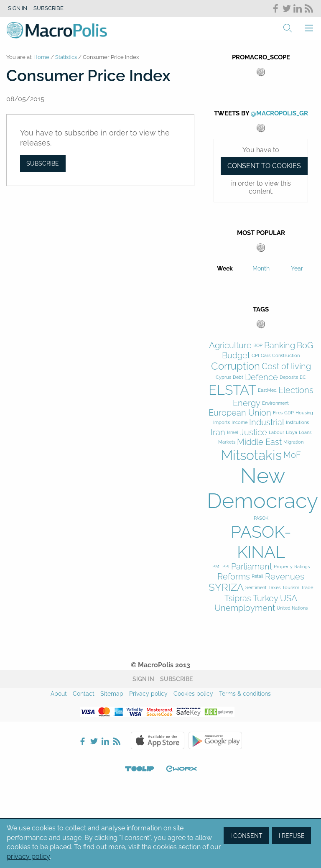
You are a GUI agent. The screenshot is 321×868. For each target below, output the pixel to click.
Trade (307, 588)
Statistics (66, 57)
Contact (84, 694)
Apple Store (158, 740)
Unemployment (245, 608)
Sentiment (256, 588)
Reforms (234, 577)
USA (289, 599)
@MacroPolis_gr (279, 113)
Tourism (291, 588)
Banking (280, 346)
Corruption (236, 366)
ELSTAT (232, 390)
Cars (266, 356)
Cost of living (286, 366)
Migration (293, 442)
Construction (286, 356)
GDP (289, 413)
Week (225, 268)
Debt (238, 377)
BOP (258, 346)
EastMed (267, 390)
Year (297, 268)
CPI (255, 356)
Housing (304, 413)
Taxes (274, 588)
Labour (276, 433)
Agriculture (230, 346)
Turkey (266, 599)
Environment (275, 403)
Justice (253, 433)
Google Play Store (215, 740)
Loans (305, 433)
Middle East (259, 442)
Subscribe (48, 8)
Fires (278, 413)
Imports (222, 423)
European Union (240, 413)
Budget (236, 356)
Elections (296, 390)
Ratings (302, 567)
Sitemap (112, 694)
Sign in (18, 8)
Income (239, 423)
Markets (227, 442)
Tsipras (238, 599)
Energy (247, 403)
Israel (233, 433)
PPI (226, 567)
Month (261, 268)
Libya (292, 433)
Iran (218, 433)
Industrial (267, 423)
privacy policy (28, 857)
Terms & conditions (245, 694)
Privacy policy (148, 694)
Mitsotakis (251, 455)
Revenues (285, 577)
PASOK (261, 518)
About (59, 694)
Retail (257, 576)
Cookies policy (193, 694)
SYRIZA (226, 587)
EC (303, 377)
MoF (292, 455)
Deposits (289, 377)
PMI (217, 567)
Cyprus (223, 377)
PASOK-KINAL (261, 542)
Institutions (297, 423)
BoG (305, 346)
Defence (261, 377)
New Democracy (262, 488)
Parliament (252, 567)
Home (41, 57)
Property (283, 567)
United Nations (292, 608)
